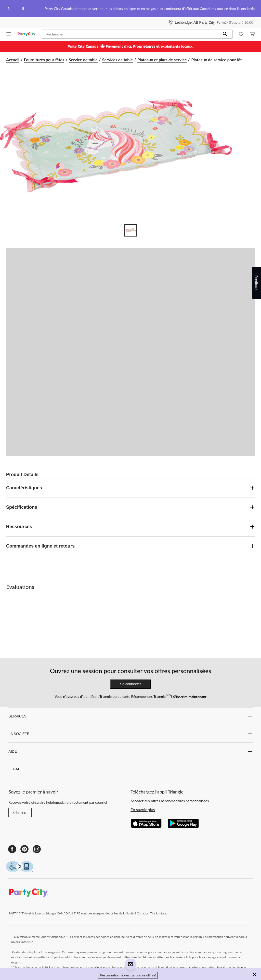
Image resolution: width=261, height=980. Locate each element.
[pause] (23, 9)
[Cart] (252, 34)
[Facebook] (12, 849)
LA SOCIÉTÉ (130, 734)
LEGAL (130, 769)
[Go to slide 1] (130, 230)
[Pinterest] (24, 849)
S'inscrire (20, 813)
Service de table (83, 60)
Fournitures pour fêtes (44, 60)
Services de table (118, 60)
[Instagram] (37, 849)
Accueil (13, 60)
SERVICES (130, 716)
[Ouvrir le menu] (9, 34)
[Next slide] (252, 9)
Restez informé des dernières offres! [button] (128, 975)
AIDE (130, 751)
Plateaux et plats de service (162, 60)
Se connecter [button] (131, 684)
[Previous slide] (9, 9)
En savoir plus (143, 809)
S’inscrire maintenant (189, 696)
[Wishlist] (241, 34)
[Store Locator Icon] (171, 22)
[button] (225, 34)
